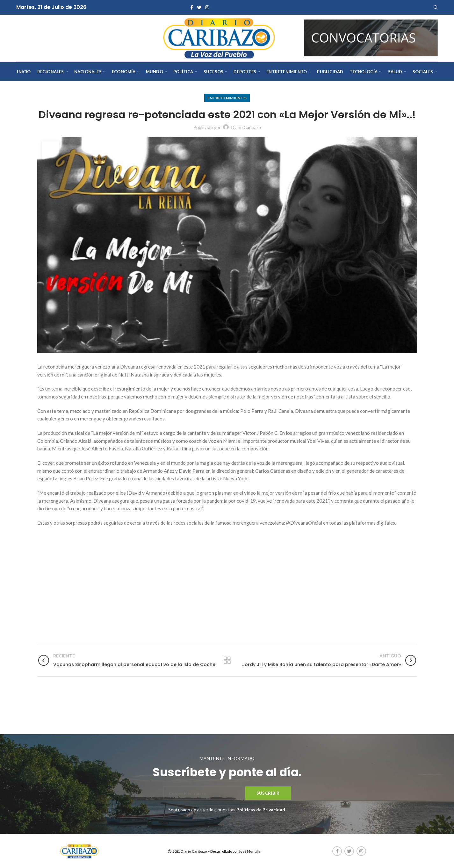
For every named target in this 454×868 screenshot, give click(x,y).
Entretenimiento (227, 98)
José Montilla (250, 851)
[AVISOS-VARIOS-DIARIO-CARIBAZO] (371, 37)
